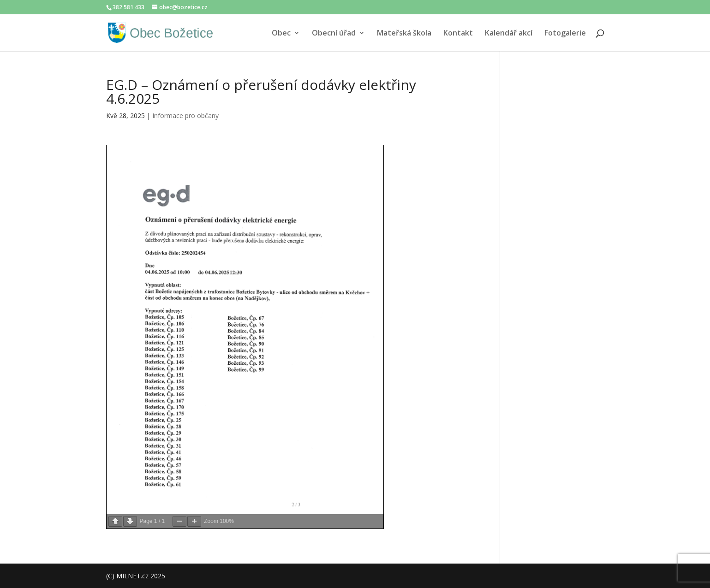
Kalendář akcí (509, 34)
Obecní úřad (334, 34)
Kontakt (458, 34)
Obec (281, 34)
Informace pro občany (185, 116)
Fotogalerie (565, 34)
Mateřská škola (404, 34)
